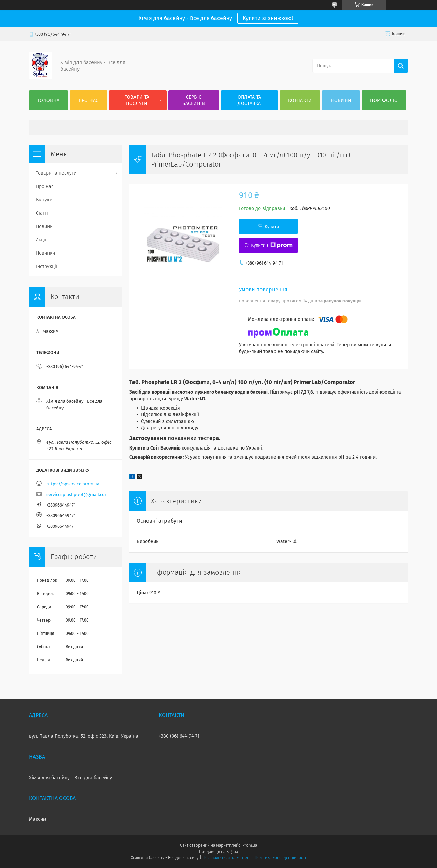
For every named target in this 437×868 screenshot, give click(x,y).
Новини (341, 101)
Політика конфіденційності (280, 858)
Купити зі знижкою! (268, 18)
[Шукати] (401, 66)
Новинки (45, 253)
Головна (48, 101)
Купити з (272, 245)
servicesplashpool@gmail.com (77, 494)
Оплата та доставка (250, 100)
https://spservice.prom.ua (73, 484)
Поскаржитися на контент (227, 858)
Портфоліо (384, 101)
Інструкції (47, 266)
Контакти (300, 101)
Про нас (89, 101)
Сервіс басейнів (194, 100)
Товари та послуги (137, 100)
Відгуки (44, 200)
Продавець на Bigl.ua (218, 852)
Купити (272, 226)
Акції (41, 240)
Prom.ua (250, 845)
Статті (42, 213)
